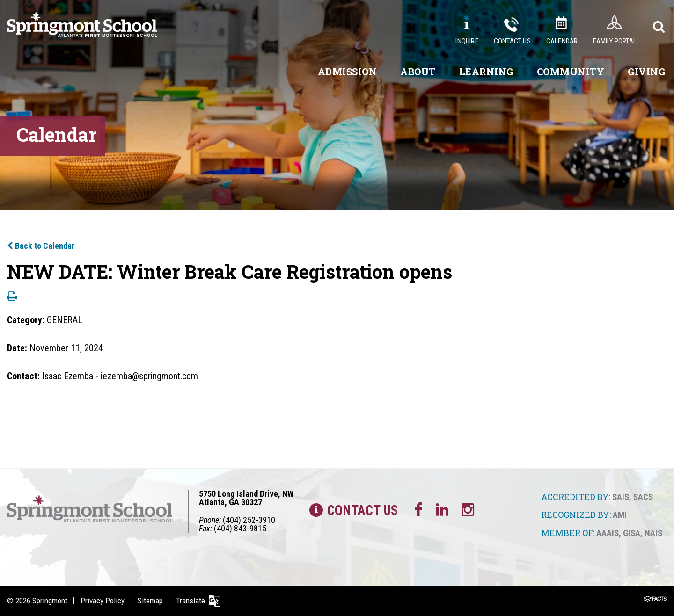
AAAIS (608, 533)
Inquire (467, 41)
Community (571, 72)
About (418, 72)
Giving (646, 72)
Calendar (562, 41)
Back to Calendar (41, 246)
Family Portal (615, 41)
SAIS (621, 497)
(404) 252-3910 (249, 520)
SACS (643, 497)
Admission (348, 72)
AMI (620, 515)
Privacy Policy (103, 601)
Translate (190, 601)
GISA (632, 533)
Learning (486, 72)
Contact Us (512, 41)
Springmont (50, 601)
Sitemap (150, 601)
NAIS (653, 533)
